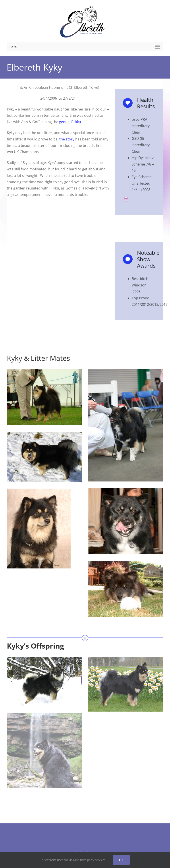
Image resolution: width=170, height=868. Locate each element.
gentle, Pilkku (70, 122)
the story (67, 139)
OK (121, 860)
